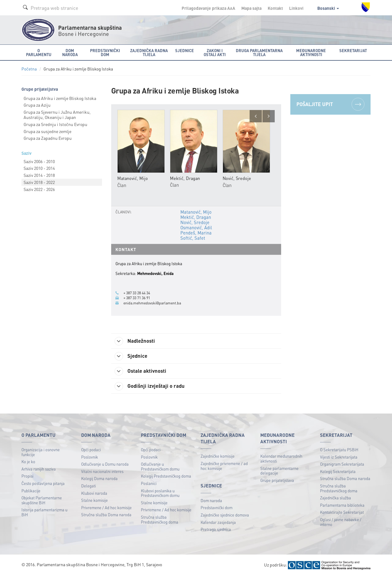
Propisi (27, 476)
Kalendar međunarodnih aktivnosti (281, 459)
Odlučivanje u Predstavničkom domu (160, 466)
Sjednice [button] (185, 50)
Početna (29, 69)
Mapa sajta (251, 8)
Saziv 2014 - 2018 (39, 175)
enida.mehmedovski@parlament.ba (154, 301)
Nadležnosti (137, 340)
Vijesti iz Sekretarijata (339, 457)
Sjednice (133, 355)
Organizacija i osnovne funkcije (41, 452)
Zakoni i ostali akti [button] (215, 52)
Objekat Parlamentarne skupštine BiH (42, 500)
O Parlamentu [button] (39, 52)
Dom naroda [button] (70, 52)
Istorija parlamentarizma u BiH (44, 512)
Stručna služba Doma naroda (106, 515)
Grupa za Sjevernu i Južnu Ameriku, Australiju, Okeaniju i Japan (57, 114)
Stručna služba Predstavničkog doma (160, 519)
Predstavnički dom (217, 507)
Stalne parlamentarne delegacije (279, 471)
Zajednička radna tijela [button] (149, 52)
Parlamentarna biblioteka (342, 505)
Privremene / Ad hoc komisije (106, 507)
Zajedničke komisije (218, 456)
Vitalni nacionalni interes (102, 471)
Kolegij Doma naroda (99, 479)
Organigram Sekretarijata (342, 464)
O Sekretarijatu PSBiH (339, 450)
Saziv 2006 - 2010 (39, 161)
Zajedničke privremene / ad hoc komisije (224, 466)
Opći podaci (91, 450)
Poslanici (149, 483)
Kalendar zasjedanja (218, 522)
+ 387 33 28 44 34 (139, 292)
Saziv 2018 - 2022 (39, 182)
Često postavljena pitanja (43, 483)
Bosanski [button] (328, 8)
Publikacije (31, 491)
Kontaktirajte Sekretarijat (342, 512)
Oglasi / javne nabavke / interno (341, 522)
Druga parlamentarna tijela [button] (259, 52)
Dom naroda (211, 500)
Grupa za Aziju (37, 105)
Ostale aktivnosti (143, 370)
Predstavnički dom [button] (105, 52)
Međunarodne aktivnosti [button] (311, 52)
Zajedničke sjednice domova (225, 515)
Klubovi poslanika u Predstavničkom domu (160, 493)
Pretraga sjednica (216, 529)
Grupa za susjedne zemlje (47, 131)
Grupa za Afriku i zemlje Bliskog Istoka (60, 98)
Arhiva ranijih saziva (39, 469)
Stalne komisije (94, 500)
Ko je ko (28, 462)
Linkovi (296, 8)
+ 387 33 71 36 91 (139, 296)
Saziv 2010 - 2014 (39, 168)
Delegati (89, 486)
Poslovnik (90, 457)
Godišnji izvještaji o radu (153, 386)
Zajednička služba (335, 498)
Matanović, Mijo (196, 212)
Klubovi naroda (94, 493)
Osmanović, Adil (196, 227)
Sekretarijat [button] (353, 50)
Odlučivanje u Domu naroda (105, 464)
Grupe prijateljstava (277, 480)
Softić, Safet (192, 237)
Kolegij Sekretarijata (338, 471)
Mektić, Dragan (195, 217)
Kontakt (275, 8)
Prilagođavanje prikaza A (208, 8)
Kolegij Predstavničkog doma (166, 476)
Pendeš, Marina (195, 232)
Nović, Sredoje (194, 222)
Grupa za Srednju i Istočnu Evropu (55, 124)
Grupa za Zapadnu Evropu (48, 138)
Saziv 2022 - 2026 (39, 189)
